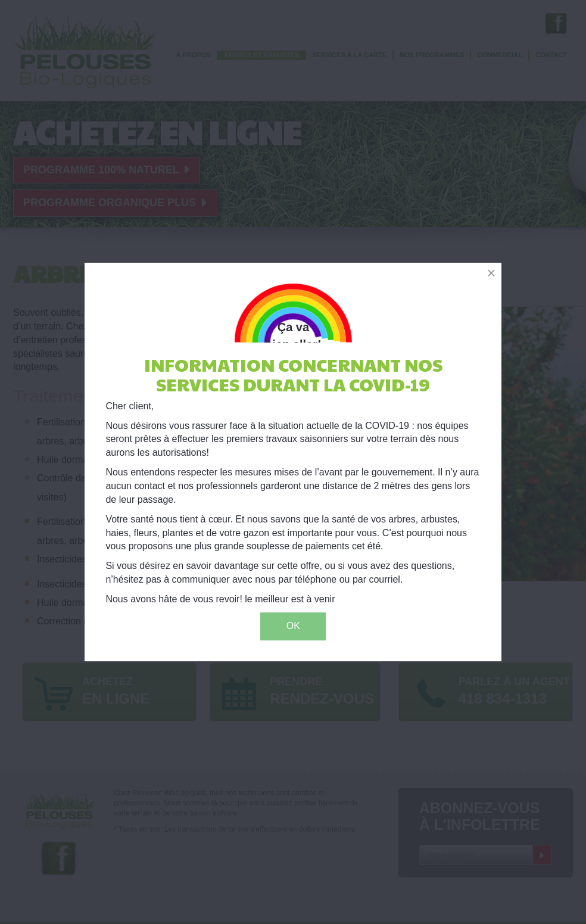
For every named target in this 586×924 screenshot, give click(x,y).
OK (293, 626)
